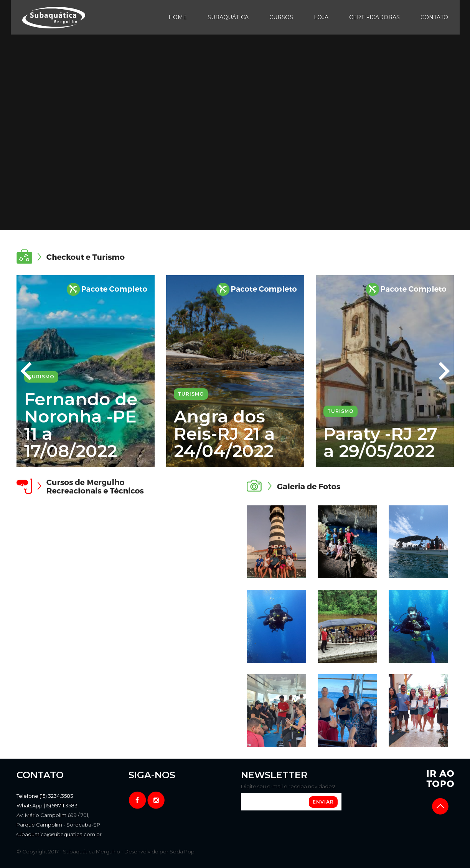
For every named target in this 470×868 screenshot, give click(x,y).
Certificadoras (374, 17)
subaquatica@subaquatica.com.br (59, 834)
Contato (434, 17)
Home (178, 17)
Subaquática (228, 17)
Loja (321, 17)
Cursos (281, 17)
